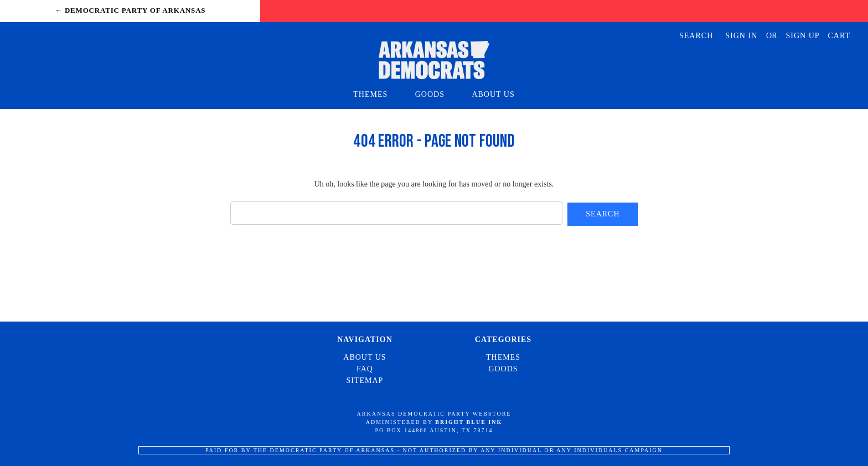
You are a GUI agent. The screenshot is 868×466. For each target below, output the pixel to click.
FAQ (365, 369)
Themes (375, 94)
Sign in (741, 36)
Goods (435, 94)
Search (696, 36)
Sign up (803, 36)
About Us (493, 94)
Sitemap (365, 380)
